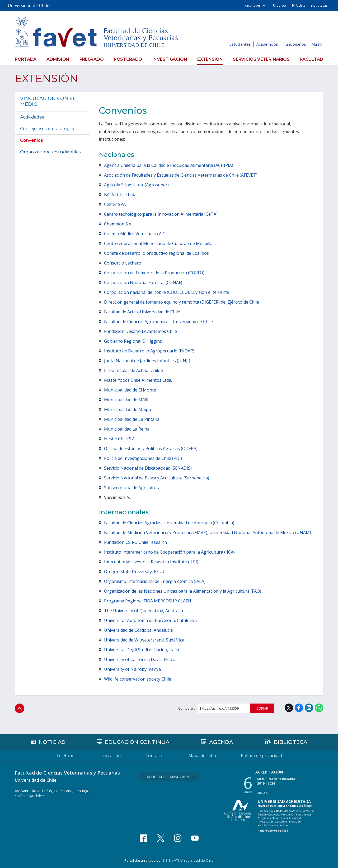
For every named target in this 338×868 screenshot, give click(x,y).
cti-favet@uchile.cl (30, 796)
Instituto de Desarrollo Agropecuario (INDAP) (149, 351)
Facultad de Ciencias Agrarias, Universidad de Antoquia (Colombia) (169, 523)
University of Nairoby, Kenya (132, 669)
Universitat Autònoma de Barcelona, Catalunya (150, 620)
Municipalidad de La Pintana (132, 419)
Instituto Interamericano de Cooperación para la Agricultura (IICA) (169, 552)
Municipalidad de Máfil (126, 400)
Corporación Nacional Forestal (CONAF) (143, 282)
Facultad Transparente (169, 777)
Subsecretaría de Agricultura (132, 488)
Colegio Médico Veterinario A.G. (135, 234)
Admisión (58, 59)
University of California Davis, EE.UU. (140, 659)
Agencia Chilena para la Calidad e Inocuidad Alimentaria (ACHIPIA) (169, 165)
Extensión (210, 59)
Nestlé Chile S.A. (120, 439)
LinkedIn (309, 708)
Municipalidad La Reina (127, 429)
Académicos (267, 44)
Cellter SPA (115, 204)
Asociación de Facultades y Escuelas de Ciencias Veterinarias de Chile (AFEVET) (181, 175)
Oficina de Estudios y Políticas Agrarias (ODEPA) (151, 449)
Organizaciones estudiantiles (50, 152)
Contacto (154, 756)
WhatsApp (319, 708)
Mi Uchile (299, 5)
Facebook (299, 708)
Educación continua (137, 742)
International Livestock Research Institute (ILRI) (151, 562)
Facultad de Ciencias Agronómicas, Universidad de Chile (158, 322)
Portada (26, 59)
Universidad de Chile (197, 860)
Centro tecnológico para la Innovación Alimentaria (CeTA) (161, 214)
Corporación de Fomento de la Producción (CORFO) (154, 273)
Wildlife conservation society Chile (138, 679)
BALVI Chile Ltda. (121, 195)
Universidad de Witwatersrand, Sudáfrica (144, 640)
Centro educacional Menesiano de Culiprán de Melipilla (158, 243)
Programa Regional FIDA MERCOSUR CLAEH (148, 601)
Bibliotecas (319, 5)
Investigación (170, 59)
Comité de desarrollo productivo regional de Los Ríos (156, 253)
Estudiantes (240, 44)
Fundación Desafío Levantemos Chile (140, 331)
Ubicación (111, 756)
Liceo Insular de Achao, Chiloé (133, 370)
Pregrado (92, 59)
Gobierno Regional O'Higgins (133, 341)
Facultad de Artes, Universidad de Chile (142, 312)
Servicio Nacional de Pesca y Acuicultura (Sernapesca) (157, 478)
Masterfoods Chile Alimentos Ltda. (138, 380)
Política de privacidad (261, 756)
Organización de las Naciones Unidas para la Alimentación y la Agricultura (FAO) (183, 591)
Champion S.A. (118, 224)
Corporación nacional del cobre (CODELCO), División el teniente (167, 292)
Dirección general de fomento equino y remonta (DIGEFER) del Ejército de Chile (182, 302)
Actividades (32, 117)
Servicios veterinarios (261, 59)
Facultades (253, 5)
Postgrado (128, 59)
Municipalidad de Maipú (128, 409)
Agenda (221, 742)
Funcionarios (295, 44)
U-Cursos (280, 5)
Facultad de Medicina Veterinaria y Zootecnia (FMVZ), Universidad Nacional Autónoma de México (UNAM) (208, 532)
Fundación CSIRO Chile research (135, 542)
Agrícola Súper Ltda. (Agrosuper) (136, 185)
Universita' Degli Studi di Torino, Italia (142, 650)
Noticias (52, 742)
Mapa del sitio (202, 756)
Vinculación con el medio (48, 101)
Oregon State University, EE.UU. (135, 572)
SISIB (167, 860)
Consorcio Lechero (123, 263)
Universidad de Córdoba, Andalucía (138, 630)
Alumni (317, 44)
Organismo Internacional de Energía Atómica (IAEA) (155, 581)
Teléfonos (66, 756)
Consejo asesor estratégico (48, 129)
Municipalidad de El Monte (130, 390)
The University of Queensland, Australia (144, 611)
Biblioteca (291, 742)
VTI (176, 860)
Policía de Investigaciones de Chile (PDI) (143, 458)
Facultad (311, 59)
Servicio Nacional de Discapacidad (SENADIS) (148, 468)
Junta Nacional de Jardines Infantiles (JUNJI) (147, 361)
